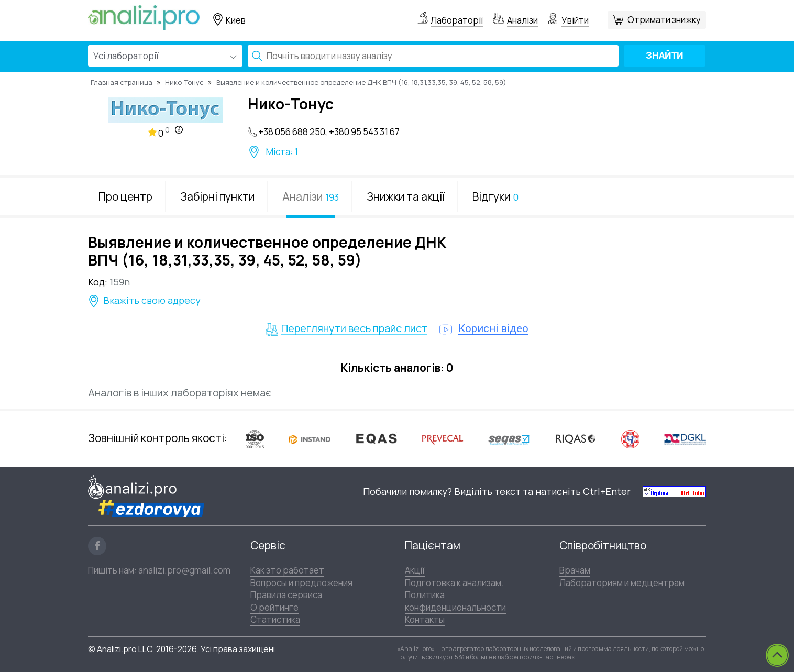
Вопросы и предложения (301, 583)
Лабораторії (457, 20)
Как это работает (287, 570)
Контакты (425, 619)
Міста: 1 (282, 152)
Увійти (575, 20)
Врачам (575, 570)
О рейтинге (274, 607)
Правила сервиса (286, 595)
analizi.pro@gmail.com (184, 570)
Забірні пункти (217, 196)
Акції (415, 570)
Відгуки (495, 196)
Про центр (125, 196)
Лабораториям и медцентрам (622, 583)
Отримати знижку (664, 20)
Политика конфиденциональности (455, 601)
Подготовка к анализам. (454, 583)
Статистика (275, 619)
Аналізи (522, 20)
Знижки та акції (406, 196)
